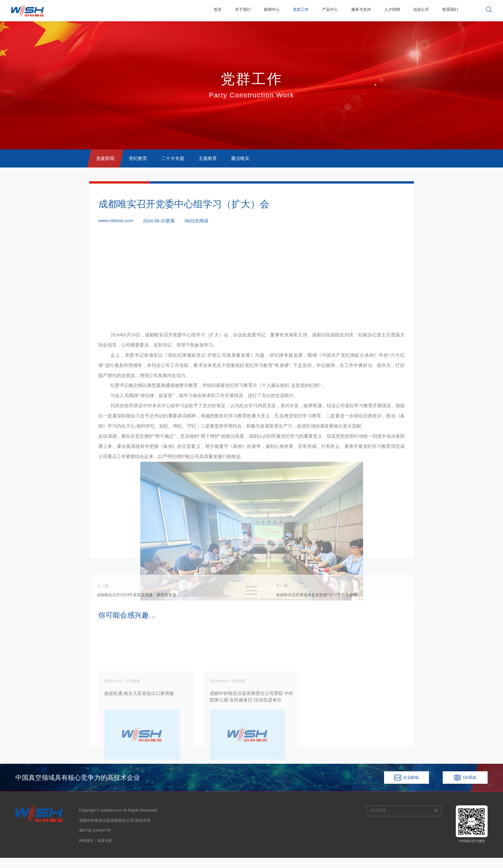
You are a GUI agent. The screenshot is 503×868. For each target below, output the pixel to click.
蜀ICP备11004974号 (97, 841)
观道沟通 (106, 851)
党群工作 (286, 10)
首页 (195, 10)
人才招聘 (386, 10)
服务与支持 (352, 10)
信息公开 (417, 10)
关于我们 (222, 10)
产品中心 (318, 10)
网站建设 (87, 851)
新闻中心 (254, 10)
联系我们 (449, 10)
